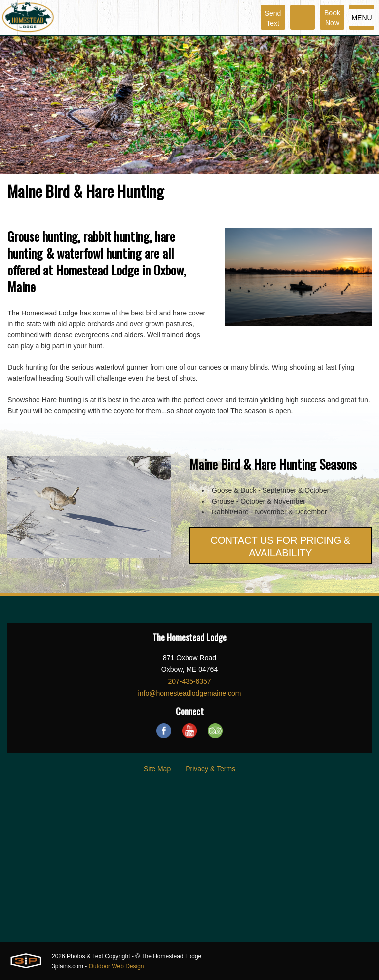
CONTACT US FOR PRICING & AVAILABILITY (280, 547)
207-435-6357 (189, 681)
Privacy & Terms (210, 769)
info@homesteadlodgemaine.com (190, 693)
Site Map (157, 769)
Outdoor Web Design (116, 966)
